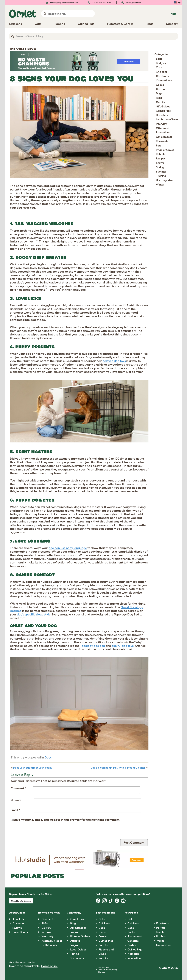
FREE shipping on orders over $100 (62, 2)
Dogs (48, 757)
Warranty (47, 936)
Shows (160, 163)
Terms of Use (103, 967)
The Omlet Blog (23, 49)
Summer (161, 172)
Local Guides (78, 950)
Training (161, 176)
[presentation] (34, 833)
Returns (46, 932)
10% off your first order (100, 2)
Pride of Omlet (165, 150)
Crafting (161, 89)
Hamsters (162, 115)
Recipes (161, 159)
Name (16, 800)
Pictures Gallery (80, 936)
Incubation (134, 958)
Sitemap (101, 972)
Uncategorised (165, 180)
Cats (159, 67)
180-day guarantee (131, 2)
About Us (18, 919)
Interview (162, 124)
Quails (160, 932)
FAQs (45, 923)
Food (159, 98)
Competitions (164, 80)
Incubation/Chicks (167, 120)
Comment (19, 788)
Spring (160, 167)
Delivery (46, 928)
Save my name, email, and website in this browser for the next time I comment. (67, 820)
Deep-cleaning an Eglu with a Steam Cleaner (118, 768)
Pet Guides (131, 913)
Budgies (161, 63)
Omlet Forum (78, 919)
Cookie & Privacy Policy (107, 970)
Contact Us (48, 919)
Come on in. (49, 966)
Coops (160, 85)
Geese (103, 936)
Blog (73, 923)
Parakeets (162, 141)
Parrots (103, 945)
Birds (159, 59)
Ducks (102, 932)
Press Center (20, 932)
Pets (159, 146)
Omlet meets (164, 137)
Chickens (162, 72)
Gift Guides (163, 107)
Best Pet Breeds (105, 913)
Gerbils (160, 102)
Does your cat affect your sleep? (33, 768)
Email (15, 810)
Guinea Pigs (163, 111)
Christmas (162, 76)
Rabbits (161, 154)
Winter (160, 185)
